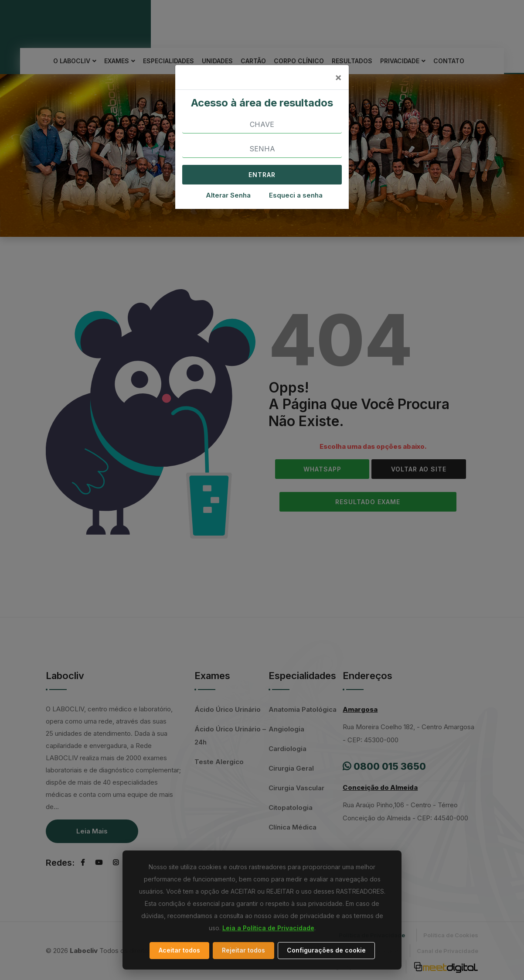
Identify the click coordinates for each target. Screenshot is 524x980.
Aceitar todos (179, 950)
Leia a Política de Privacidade (268, 928)
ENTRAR (262, 175)
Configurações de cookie (326, 950)
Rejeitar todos (243, 950)
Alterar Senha (228, 195)
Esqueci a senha (296, 195)
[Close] (338, 77)
